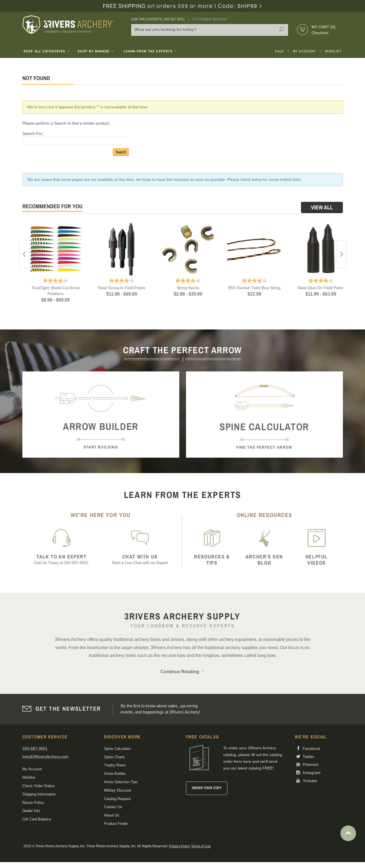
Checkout (320, 33)
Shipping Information (39, 794)
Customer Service (209, 19)
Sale (279, 51)
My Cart (323, 27)
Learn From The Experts (151, 51)
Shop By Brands (96, 51)
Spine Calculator (117, 749)
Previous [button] (24, 254)
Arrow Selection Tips (121, 782)
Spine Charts (115, 757)
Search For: (33, 134)
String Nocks (188, 288)
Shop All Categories (47, 51)
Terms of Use (201, 846)
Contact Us (113, 807)
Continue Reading (183, 672)
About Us (112, 815)
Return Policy (33, 803)
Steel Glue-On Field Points (321, 288)
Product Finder (116, 824)
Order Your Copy (207, 788)
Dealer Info (31, 811)
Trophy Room (115, 765)
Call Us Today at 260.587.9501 (62, 559)
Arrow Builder (115, 774)
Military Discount (118, 790)
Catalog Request (117, 799)
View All (322, 207)
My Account (305, 51)
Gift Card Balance (37, 819)
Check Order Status (38, 786)
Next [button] (342, 254)
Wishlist (333, 51)
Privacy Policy (180, 846)
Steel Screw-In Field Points (122, 288)
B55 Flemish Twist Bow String (254, 288)
